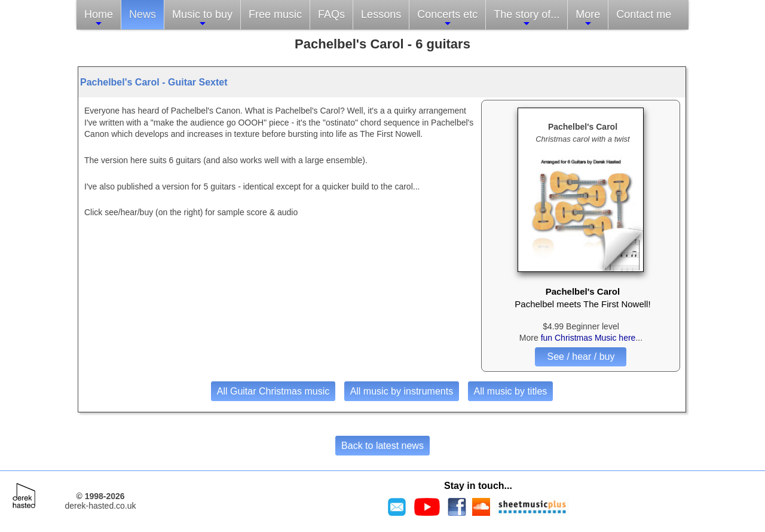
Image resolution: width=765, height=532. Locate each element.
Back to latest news (382, 446)
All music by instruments (402, 391)
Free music (275, 14)
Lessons (381, 14)
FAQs (331, 14)
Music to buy (202, 18)
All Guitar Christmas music (273, 391)
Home (99, 18)
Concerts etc (447, 18)
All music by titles (511, 391)
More (588, 18)
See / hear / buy (581, 357)
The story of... (527, 18)
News (143, 14)
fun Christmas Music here (588, 338)
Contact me (644, 14)
